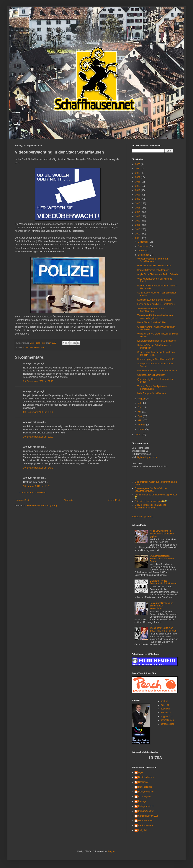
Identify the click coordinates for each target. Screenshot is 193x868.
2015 (138, 208)
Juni (140, 407)
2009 (138, 234)
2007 (138, 435)
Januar (142, 429)
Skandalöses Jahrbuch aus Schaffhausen (151, 310)
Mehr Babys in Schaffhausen (152, 393)
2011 (138, 225)
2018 (138, 195)
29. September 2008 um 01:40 (38, 381)
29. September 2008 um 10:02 (38, 412)
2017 (138, 199)
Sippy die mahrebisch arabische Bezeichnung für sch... (150, 506)
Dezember (143, 242)
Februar (142, 425)
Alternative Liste (37, 347)
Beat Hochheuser (147, 777)
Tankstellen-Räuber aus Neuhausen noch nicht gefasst (155, 317)
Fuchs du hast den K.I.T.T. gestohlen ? (156, 304)
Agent (141, 772)
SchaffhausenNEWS (148, 816)
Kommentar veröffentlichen (33, 493)
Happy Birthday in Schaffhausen (153, 270)
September (144, 255)
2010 (138, 229)
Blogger (111, 851)
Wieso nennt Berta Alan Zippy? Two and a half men (163, 629)
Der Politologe (145, 787)
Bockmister (144, 782)
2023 (138, 173)
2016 (138, 203)
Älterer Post (114, 500)
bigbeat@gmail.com (147, 457)
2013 (138, 216)
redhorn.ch (166, 713)
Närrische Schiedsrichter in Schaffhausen (158, 371)
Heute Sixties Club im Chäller (152, 322)
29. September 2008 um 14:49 (38, 468)
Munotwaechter (146, 811)
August (142, 399)
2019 (138, 190)
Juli (140, 403)
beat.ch (164, 701)
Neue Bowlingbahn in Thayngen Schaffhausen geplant (162, 534)
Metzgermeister (146, 806)
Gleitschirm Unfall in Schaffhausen (154, 266)
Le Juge (142, 801)
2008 (138, 238)
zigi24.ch (165, 705)
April (140, 416)
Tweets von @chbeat (142, 517)
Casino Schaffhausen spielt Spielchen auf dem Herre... (156, 353)
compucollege (168, 724)
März (141, 420)
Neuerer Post (22, 500)
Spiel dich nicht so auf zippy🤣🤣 (151, 501)
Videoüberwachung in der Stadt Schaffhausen (153, 260)
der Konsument (146, 825)
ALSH (26, 347)
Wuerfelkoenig (145, 821)
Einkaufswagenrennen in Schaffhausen (157, 341)
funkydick (143, 830)
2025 (138, 164)
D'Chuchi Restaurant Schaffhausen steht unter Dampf (162, 559)
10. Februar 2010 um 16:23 (37, 486)
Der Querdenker (146, 792)
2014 (138, 212)
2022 (138, 177)
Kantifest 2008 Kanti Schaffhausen (154, 300)
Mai (140, 412)
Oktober (142, 251)
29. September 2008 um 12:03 (38, 437)
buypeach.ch (167, 716)
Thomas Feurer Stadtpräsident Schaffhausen (152, 388)
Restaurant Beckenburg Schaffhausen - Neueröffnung (161, 606)
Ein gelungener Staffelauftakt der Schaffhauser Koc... (151, 490)
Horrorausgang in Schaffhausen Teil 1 (156, 359)
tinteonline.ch (167, 720)
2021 (138, 182)
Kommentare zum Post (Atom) (42, 506)
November (143, 246)
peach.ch (165, 709)
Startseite (69, 500)
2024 (138, 169)
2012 (138, 221)
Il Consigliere (145, 797)
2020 (138, 186)
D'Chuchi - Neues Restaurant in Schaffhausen (163, 582)
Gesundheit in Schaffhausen (151, 375)
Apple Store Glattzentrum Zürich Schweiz (158, 274)
